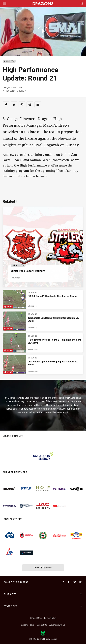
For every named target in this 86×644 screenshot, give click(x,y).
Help (32, 625)
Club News (9, 61)
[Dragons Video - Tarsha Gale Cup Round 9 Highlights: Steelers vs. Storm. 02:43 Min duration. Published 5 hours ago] (43, 321)
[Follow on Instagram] (81, 582)
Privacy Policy (50, 618)
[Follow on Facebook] (69, 582)
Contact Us (42, 625)
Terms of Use (36, 618)
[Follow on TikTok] (63, 582)
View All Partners (43, 568)
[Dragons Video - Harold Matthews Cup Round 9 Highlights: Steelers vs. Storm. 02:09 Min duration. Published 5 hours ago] (43, 343)
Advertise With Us (57, 625)
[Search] (82, 4)
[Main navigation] (4, 4)
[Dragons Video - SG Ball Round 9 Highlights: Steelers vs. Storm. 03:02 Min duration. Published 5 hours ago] (43, 299)
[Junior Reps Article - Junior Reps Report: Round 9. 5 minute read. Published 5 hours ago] (43, 247)
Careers (24, 625)
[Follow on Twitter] (75, 582)
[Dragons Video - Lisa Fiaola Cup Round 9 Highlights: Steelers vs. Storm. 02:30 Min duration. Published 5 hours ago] (43, 365)
